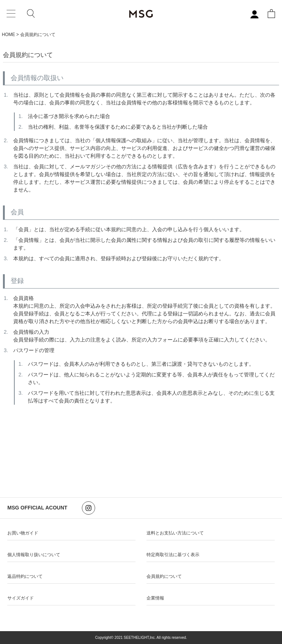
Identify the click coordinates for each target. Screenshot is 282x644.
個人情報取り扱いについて (34, 555)
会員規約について (164, 576)
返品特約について (25, 576)
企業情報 (155, 598)
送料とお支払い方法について (175, 533)
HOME (8, 35)
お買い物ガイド (23, 533)
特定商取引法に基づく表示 (173, 555)
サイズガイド (21, 598)
